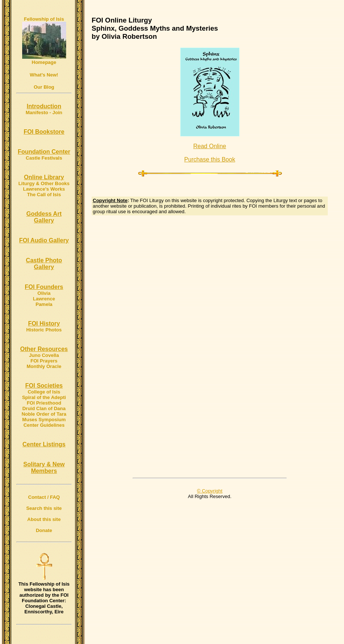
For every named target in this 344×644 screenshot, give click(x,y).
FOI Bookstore (44, 132)
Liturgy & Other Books (44, 183)
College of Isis (44, 392)
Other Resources (44, 349)
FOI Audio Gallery (44, 240)
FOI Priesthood (44, 403)
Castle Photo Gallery (44, 264)
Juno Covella (44, 355)
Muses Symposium (44, 420)
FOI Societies (44, 386)
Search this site (44, 508)
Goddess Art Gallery (44, 217)
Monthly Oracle (44, 366)
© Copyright (210, 491)
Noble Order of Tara (44, 414)
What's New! (44, 75)
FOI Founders (44, 287)
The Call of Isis (44, 195)
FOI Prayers (44, 361)
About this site (44, 519)
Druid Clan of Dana (44, 408)
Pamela (44, 304)
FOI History (44, 323)
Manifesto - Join (44, 113)
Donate (44, 530)
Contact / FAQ (44, 497)
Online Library (44, 177)
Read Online (210, 146)
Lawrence (44, 299)
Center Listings (44, 444)
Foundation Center (44, 152)
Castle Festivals (44, 158)
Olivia (44, 293)
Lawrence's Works (44, 189)
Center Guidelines (44, 425)
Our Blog (44, 87)
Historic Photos (44, 330)
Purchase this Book (210, 159)
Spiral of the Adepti (44, 397)
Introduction (44, 106)
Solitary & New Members (44, 468)
